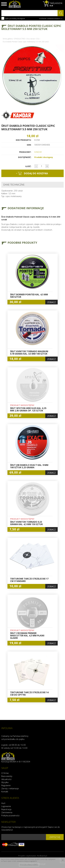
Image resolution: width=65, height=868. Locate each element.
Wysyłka (5, 782)
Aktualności (6, 779)
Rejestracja (6, 809)
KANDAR (38, 152)
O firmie (5, 773)
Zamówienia (7, 812)
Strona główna (8, 39)
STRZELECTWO (20, 39)
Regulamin (6, 785)
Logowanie (6, 806)
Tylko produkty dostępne (13, 18)
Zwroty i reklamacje (10, 788)
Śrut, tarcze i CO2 (33, 39)
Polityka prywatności (10, 815)
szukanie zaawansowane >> (51, 18)
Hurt (3, 803)
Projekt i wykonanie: (33, 856)
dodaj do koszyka (32, 173)
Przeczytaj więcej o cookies (29, 865)
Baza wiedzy (7, 776)
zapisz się (55, 837)
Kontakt (5, 791)
